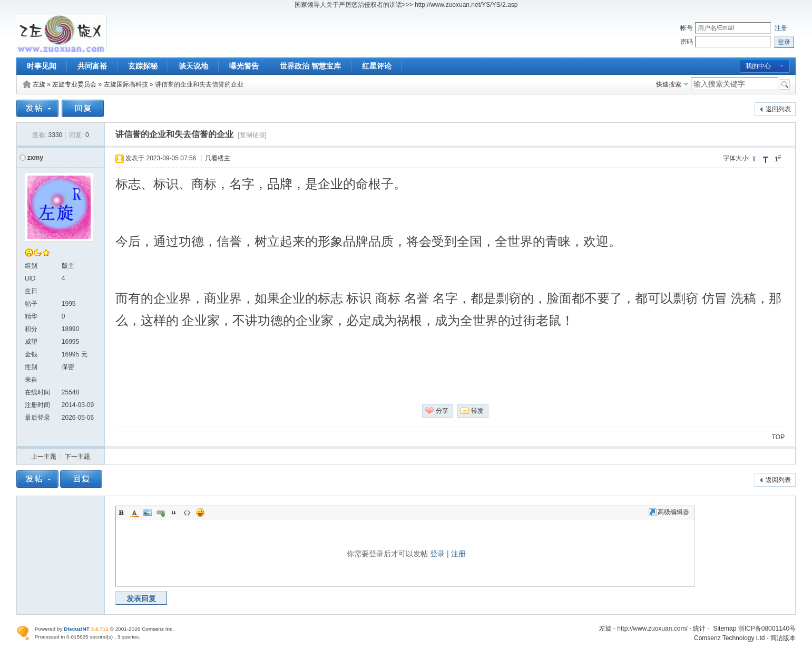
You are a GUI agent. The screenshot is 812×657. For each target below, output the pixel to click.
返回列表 (778, 109)
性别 (31, 367)
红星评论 (377, 66)
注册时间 (37, 405)
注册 (781, 28)
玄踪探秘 (143, 66)
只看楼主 (218, 158)
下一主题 (77, 457)
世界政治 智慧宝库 (310, 66)
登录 (437, 554)
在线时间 (37, 392)
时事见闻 (42, 66)
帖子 (31, 304)
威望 (31, 342)
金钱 (31, 354)
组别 (31, 266)
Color (134, 513)
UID (30, 278)
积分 (31, 329)
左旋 (39, 84)
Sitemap (725, 629)
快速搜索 (669, 84)
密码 (687, 42)
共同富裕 (92, 66)
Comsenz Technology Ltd (730, 638)
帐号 (687, 28)
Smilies (200, 513)
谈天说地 (193, 66)
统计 (699, 629)
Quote (174, 513)
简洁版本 (783, 638)
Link (161, 513)
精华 (31, 316)
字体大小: (736, 158)
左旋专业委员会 (74, 84)
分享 (442, 411)
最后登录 (37, 418)
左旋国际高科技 (126, 84)
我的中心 (758, 66)
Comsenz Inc (157, 629)
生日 (31, 291)
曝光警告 (244, 66)
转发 (477, 411)
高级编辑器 (669, 512)
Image (148, 513)
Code (187, 513)
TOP (778, 437)
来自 (31, 380)
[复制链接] (252, 135)
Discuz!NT (77, 629)
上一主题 (44, 457)
